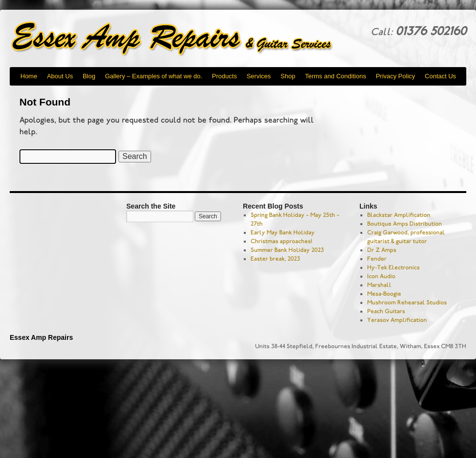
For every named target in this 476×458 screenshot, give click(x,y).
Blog (89, 76)
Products (224, 76)
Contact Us (441, 76)
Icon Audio (381, 276)
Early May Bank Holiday (283, 232)
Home (29, 76)
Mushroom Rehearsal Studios (407, 302)
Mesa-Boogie (384, 294)
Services (259, 76)
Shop (288, 76)
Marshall (379, 285)
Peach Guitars (386, 311)
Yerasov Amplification (397, 320)
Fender (377, 259)
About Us (60, 76)
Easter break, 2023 (275, 259)
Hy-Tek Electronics (393, 267)
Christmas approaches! (281, 241)
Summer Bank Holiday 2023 (287, 250)
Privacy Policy (396, 76)
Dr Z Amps (382, 250)
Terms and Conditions (336, 76)
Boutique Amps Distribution (405, 224)
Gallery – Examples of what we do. (153, 76)
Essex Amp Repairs (180, 39)
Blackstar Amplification (399, 215)
